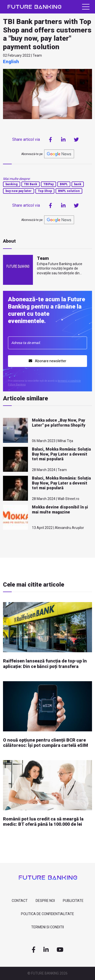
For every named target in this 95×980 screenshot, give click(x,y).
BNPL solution (69, 191)
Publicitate (73, 901)
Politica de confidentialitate (47, 914)
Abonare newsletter (47, 361)
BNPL (64, 184)
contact (20, 901)
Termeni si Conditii (47, 927)
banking (12, 184)
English (11, 62)
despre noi (45, 901)
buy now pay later (19, 191)
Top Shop (45, 191)
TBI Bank (31, 184)
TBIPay (48, 184)
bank (78, 184)
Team (43, 258)
